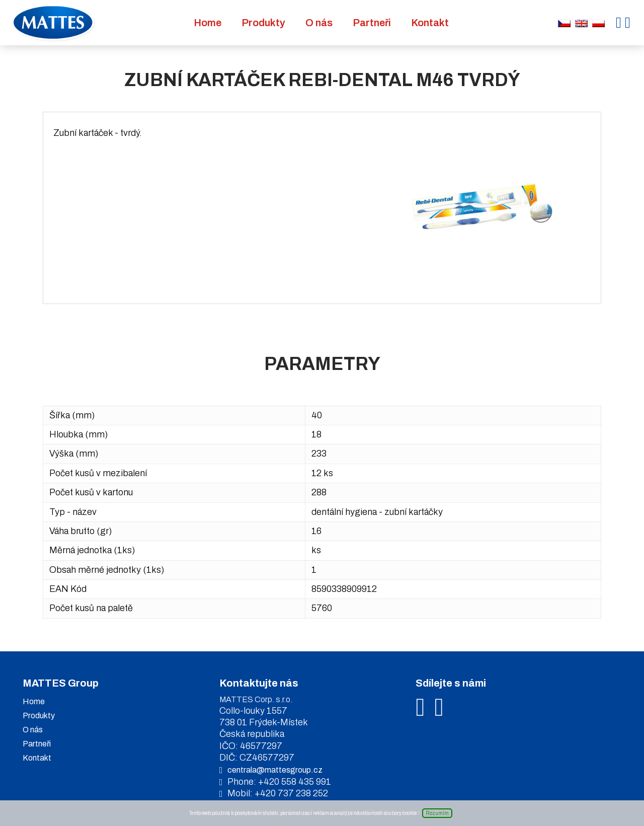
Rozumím (437, 813)
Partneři (372, 23)
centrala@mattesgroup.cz (275, 770)
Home (208, 23)
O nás (319, 23)
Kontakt (430, 23)
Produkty (263, 23)
